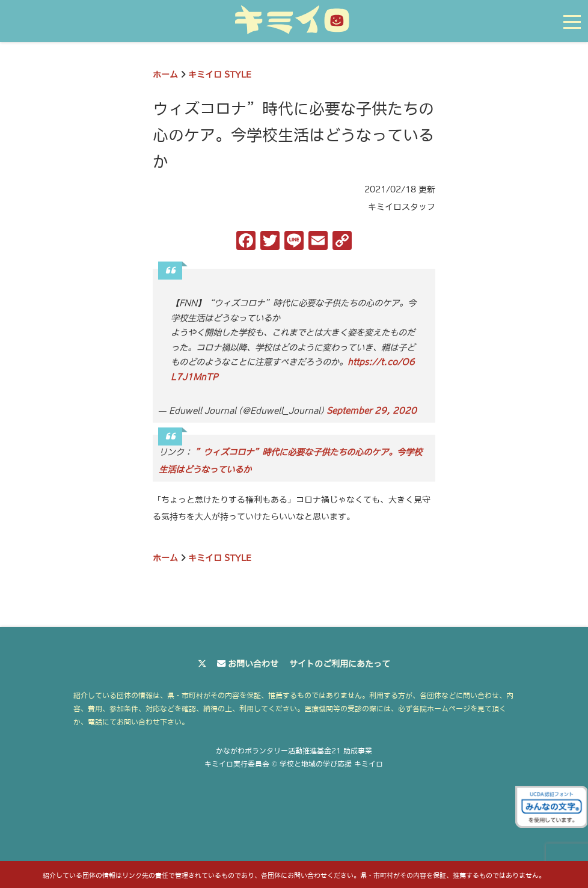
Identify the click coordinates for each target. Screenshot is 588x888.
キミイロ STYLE (220, 75)
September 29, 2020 (372, 411)
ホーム (165, 75)
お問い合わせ (253, 664)
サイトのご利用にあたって (340, 664)
